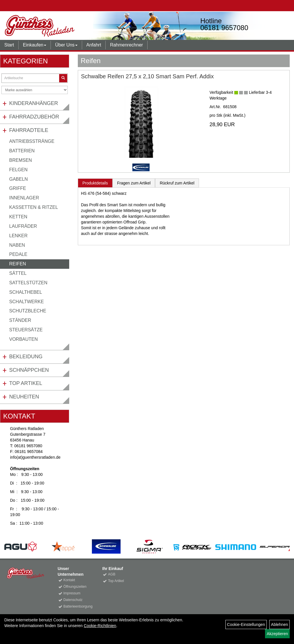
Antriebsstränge (32, 141)
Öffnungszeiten (75, 587)
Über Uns (66, 45)
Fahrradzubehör (34, 117)
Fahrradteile (29, 130)
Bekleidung (26, 357)
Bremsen (21, 160)
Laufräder (23, 226)
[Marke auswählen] (35, 90)
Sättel (18, 273)
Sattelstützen (28, 283)
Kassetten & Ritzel (34, 207)
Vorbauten (24, 339)
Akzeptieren (277, 634)
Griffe (18, 188)
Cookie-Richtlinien (100, 626)
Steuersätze (26, 330)
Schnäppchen (29, 370)
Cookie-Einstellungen (246, 624)
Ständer (20, 320)
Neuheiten (24, 397)
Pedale (18, 254)
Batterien (22, 151)
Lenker (18, 236)
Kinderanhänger (34, 103)
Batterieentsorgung (77, 606)
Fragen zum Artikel (134, 183)
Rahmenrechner (126, 45)
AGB (112, 574)
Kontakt (69, 580)
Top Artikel (26, 383)
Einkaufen (35, 45)
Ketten (18, 217)
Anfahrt (94, 45)
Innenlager (24, 198)
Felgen (18, 170)
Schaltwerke (27, 302)
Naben (17, 245)
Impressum (72, 593)
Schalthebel (26, 292)
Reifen (18, 264)
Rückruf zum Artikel (177, 183)
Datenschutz (73, 600)
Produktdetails (95, 183)
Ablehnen (280, 624)
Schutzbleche (28, 311)
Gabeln (19, 179)
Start (9, 45)
